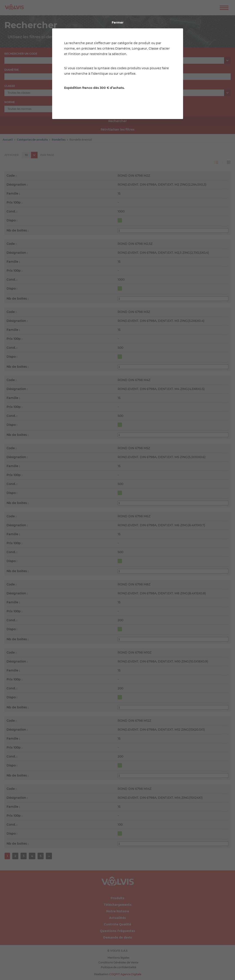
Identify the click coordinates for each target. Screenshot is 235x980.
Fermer (118, 22)
